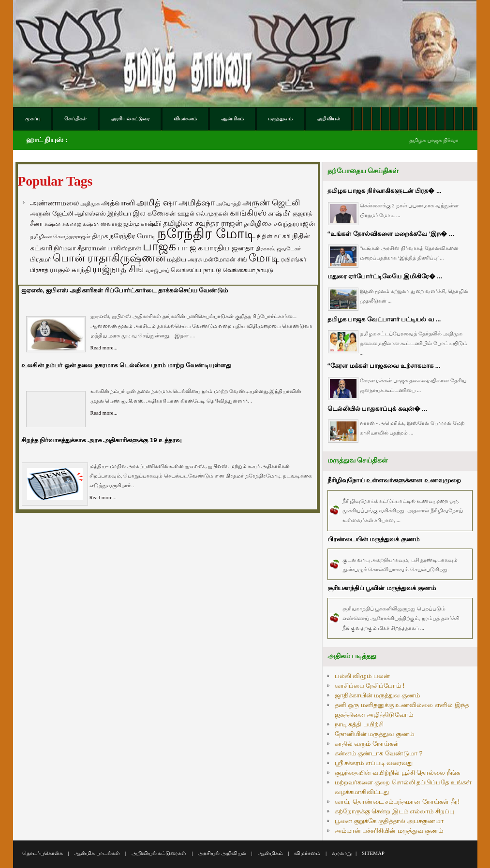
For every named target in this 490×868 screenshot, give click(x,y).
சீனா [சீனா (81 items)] (37, 224)
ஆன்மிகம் (270, 853)
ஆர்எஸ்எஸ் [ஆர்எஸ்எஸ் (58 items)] (90, 213)
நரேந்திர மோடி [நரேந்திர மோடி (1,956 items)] (206, 233)
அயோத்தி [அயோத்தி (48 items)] (229, 203)
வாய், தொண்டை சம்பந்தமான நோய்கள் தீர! (397, 802)
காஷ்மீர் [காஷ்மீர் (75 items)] (280, 213)
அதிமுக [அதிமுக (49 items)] (90, 203)
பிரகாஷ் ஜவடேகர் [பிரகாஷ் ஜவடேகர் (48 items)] (278, 248)
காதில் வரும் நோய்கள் (367, 744)
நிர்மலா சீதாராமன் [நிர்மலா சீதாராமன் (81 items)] (80, 248)
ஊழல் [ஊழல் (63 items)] (186, 214)
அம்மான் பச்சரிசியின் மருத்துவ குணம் (389, 831)
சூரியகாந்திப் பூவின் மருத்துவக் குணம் (382, 588)
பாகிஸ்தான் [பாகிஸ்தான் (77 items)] (124, 248)
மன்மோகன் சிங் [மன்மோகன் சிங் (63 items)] (225, 260)
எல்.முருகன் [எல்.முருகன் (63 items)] (212, 214)
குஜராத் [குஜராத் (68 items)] (303, 214)
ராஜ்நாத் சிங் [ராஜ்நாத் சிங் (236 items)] (118, 269)
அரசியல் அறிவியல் (222, 853)
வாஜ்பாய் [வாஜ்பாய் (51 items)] (157, 270)
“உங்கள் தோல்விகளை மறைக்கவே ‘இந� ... (391, 234)
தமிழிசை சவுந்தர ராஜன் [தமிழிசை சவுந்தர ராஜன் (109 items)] (203, 223)
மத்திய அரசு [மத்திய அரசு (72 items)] (185, 260)
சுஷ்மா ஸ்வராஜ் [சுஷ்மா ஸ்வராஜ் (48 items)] (102, 224)
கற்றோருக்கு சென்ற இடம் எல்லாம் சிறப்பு (394, 811)
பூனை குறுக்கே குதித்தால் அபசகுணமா (389, 821)
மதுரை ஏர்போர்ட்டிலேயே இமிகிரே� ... (385, 276)
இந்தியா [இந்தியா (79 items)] (119, 213)
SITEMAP (373, 853)
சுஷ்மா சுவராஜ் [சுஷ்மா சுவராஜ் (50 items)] (63, 224)
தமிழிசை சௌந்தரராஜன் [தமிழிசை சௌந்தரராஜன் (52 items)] (60, 236)
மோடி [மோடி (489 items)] (264, 258)
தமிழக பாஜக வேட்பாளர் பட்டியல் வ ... (384, 319)
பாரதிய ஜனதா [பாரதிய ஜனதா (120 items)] (229, 248)
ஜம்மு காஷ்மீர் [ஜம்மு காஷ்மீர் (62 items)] (142, 224)
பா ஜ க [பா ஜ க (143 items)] (190, 247)
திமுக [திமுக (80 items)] (100, 236)
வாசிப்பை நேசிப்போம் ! (370, 686)
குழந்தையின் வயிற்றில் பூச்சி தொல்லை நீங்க (397, 773)
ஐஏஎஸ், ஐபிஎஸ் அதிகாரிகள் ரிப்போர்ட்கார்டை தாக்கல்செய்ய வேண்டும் (125, 290)
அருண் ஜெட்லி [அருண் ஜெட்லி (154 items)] (271, 203)
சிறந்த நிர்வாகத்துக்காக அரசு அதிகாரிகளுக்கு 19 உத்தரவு (102, 440)
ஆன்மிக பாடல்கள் (97, 853)
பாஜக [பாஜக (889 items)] (159, 246)
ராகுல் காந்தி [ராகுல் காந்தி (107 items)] (70, 270)
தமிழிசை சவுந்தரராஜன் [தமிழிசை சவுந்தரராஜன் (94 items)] (280, 223)
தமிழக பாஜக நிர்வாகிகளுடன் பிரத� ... (385, 191)
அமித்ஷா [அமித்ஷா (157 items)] (197, 203)
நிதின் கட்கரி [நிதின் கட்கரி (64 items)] (274, 236)
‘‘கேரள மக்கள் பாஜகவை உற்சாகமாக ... (384, 366)
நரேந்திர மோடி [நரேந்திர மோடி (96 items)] (133, 236)
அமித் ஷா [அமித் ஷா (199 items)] (157, 203)
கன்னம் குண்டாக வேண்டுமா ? (379, 753)
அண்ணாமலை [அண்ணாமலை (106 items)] (54, 203)
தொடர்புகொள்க (43, 853)
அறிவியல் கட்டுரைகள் (159, 853)
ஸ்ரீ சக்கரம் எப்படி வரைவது (374, 763)
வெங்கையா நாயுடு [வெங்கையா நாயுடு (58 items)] (248, 270)
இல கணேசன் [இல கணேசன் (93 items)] (155, 213)
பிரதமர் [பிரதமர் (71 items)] (41, 260)
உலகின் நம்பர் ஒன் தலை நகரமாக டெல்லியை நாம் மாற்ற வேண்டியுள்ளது (126, 365)
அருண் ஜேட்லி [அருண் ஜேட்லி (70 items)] (52, 214)
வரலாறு (342, 853)
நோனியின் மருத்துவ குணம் (374, 734)
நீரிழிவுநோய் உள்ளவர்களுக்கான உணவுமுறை (394, 480)
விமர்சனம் (307, 853)
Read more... (104, 347)
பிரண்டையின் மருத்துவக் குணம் (373, 539)
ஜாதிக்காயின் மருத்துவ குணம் (377, 695)
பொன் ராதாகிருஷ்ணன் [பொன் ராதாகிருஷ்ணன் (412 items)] (109, 258)
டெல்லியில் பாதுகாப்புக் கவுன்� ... (378, 409)
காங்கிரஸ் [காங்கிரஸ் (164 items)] (248, 213)
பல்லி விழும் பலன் (362, 676)
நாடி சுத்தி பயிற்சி (359, 724)
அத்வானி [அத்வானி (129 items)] (118, 203)
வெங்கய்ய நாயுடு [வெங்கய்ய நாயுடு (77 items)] (196, 270)
